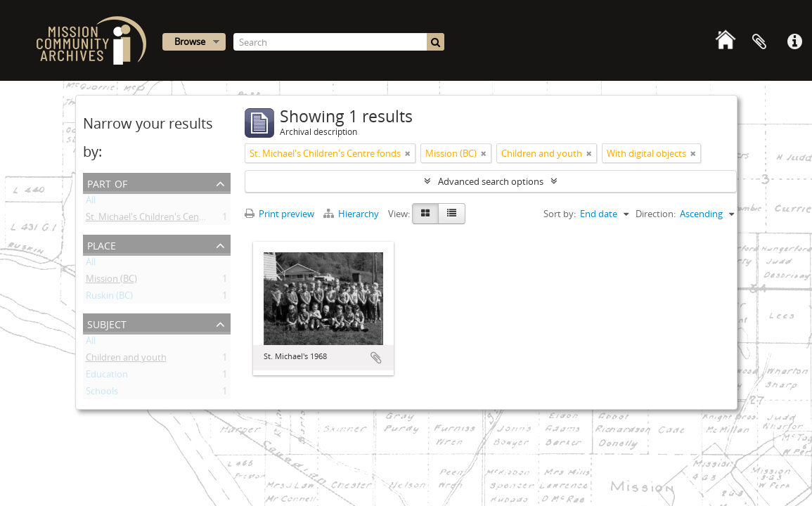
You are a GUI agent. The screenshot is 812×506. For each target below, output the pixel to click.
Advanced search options (491, 181)
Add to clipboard (376, 358)
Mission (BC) (111, 281)
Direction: (656, 214)
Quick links (794, 42)
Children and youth (126, 360)
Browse (190, 41)
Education (107, 377)
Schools (102, 394)
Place (102, 244)
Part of (107, 182)
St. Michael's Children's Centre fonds (161, 219)
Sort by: (560, 214)
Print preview (279, 214)
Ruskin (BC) (109, 298)
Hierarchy (352, 214)
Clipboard (759, 42)
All (91, 202)
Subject (107, 323)
